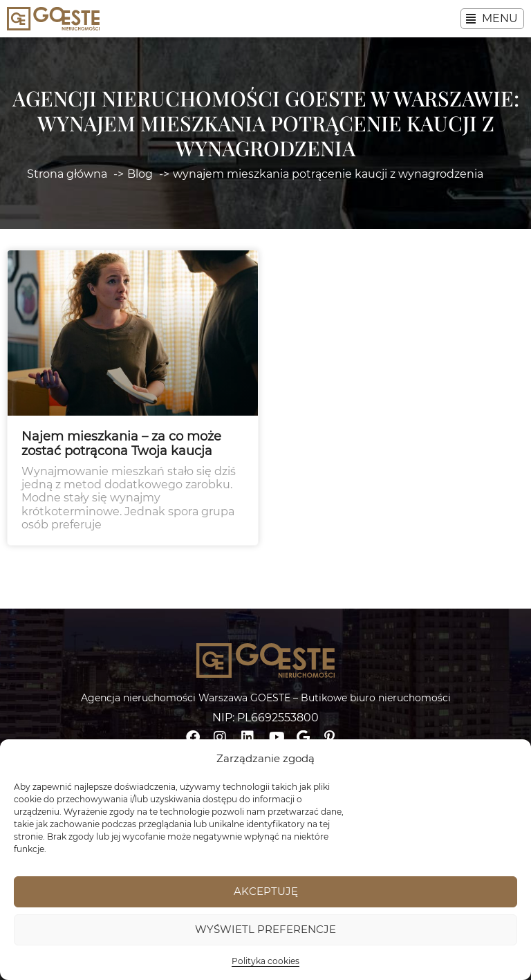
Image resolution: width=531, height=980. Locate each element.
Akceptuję (266, 891)
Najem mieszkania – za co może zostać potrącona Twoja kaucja (121, 444)
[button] (492, 19)
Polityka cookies (265, 961)
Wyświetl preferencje (265, 929)
